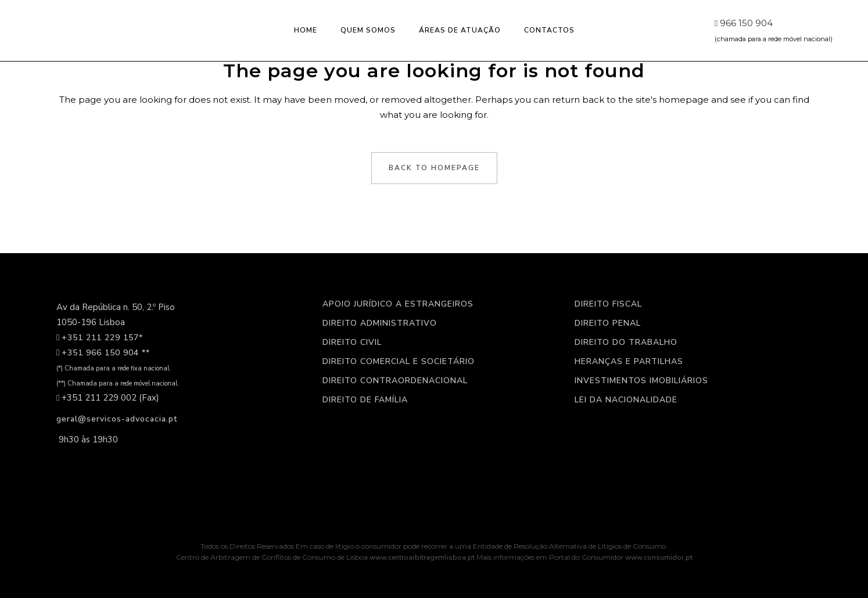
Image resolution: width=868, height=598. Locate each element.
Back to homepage (434, 168)
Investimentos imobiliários (641, 381)
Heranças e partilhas (629, 362)
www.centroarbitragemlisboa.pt (423, 557)
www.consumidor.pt (659, 557)
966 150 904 (743, 23)
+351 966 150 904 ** (106, 353)
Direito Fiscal (608, 304)
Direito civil (352, 343)
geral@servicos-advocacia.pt (117, 419)
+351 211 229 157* (102, 338)
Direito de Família (365, 400)
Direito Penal (608, 323)
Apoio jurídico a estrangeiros (398, 304)
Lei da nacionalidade (626, 400)
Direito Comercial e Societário (399, 362)
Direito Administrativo (380, 323)
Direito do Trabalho (626, 343)
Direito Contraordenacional (395, 381)
